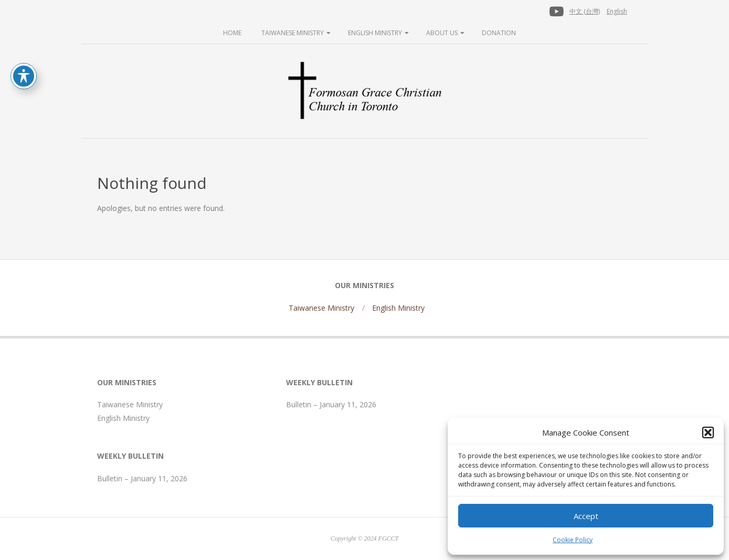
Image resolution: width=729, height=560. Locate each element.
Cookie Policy (573, 540)
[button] (708, 432)
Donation (499, 33)
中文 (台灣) (585, 11)
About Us (442, 33)
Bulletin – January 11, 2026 (142, 478)
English (617, 11)
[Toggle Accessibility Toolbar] (24, 76)
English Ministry (375, 33)
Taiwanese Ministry (293, 33)
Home (232, 33)
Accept (586, 516)
